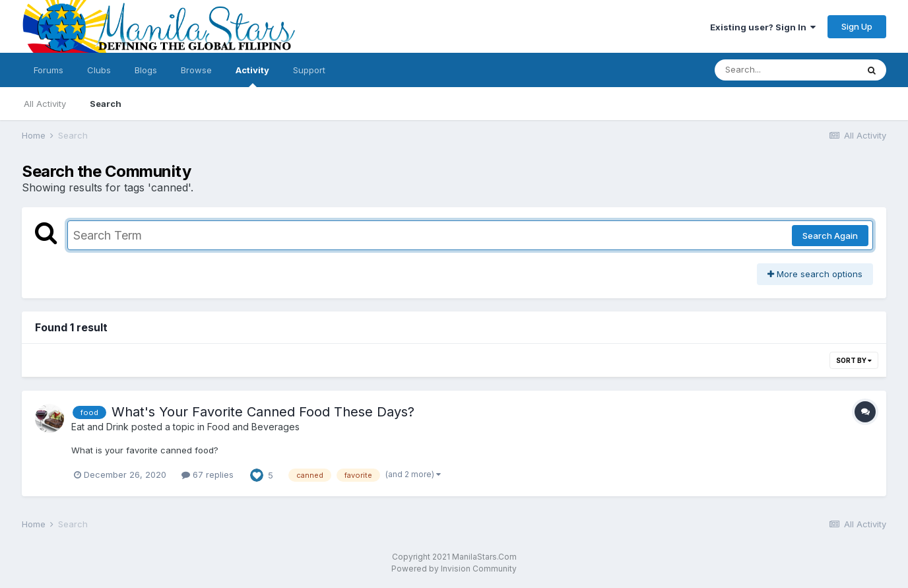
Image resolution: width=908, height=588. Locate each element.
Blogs (146, 70)
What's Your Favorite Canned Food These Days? (263, 412)
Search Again (830, 236)
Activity (252, 76)
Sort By (854, 360)
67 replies (208, 474)
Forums (49, 70)
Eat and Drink (100, 427)
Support (309, 70)
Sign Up (857, 26)
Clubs (99, 70)
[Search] (786, 70)
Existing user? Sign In (763, 27)
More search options (815, 274)
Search (106, 104)
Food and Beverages (253, 427)
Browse (196, 70)
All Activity (45, 104)
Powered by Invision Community (454, 569)
